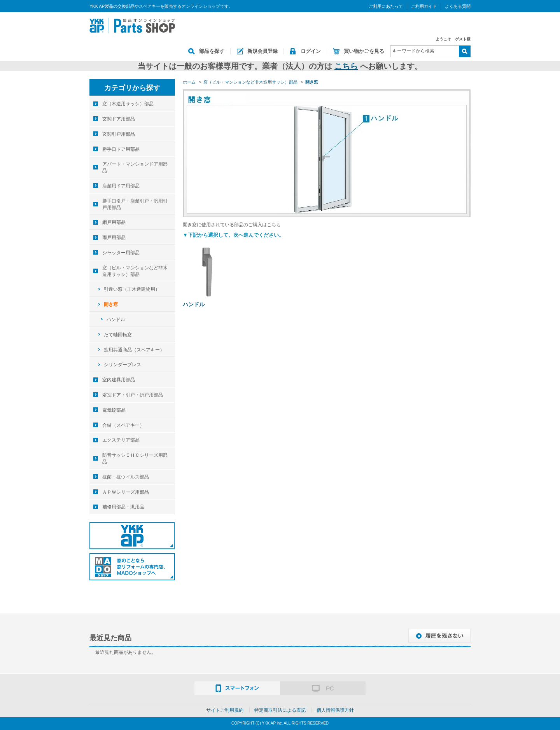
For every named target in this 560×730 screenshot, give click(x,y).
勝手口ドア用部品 (121, 149)
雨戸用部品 (114, 238)
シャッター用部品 (121, 253)
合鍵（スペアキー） (123, 425)
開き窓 (111, 304)
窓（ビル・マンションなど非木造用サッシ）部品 (135, 271)
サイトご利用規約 (225, 710)
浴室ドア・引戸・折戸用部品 (133, 395)
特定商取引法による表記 (280, 710)
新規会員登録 (262, 51)
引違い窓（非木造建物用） (132, 289)
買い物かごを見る (364, 51)
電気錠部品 (114, 410)
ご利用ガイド (424, 6)
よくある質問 (458, 6)
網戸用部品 (114, 222)
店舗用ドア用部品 (121, 186)
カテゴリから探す (132, 88)
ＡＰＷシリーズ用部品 (126, 492)
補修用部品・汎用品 (123, 507)
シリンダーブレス (122, 365)
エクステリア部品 (121, 440)
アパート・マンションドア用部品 (135, 167)
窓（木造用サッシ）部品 (128, 104)
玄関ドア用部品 (119, 119)
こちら (346, 66)
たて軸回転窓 (118, 335)
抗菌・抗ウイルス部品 (126, 477)
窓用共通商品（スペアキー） (134, 350)
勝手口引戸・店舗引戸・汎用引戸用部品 (135, 204)
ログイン (311, 51)
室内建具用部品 (119, 380)
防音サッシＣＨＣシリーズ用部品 (135, 458)
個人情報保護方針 (335, 710)
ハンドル (194, 304)
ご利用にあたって (386, 6)
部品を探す (212, 51)
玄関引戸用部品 (119, 134)
